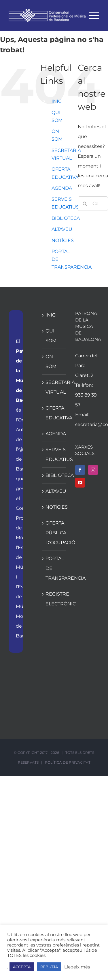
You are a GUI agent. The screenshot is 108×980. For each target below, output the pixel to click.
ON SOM (51, 361)
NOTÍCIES (63, 240)
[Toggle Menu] (94, 16)
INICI (57, 101)
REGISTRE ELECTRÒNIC (54, 599)
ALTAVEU (62, 229)
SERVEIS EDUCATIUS (54, 454)
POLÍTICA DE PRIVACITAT (68, 762)
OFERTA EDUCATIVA (54, 413)
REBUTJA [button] (49, 967)
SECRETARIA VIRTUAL (54, 387)
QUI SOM (51, 336)
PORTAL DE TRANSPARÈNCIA (54, 568)
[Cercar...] (93, 204)
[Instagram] (93, 470)
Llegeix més (77, 967)
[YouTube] (80, 483)
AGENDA (62, 188)
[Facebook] (80, 470)
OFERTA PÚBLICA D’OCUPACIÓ (54, 533)
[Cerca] (85, 204)
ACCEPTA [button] (22, 967)
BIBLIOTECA (66, 218)
